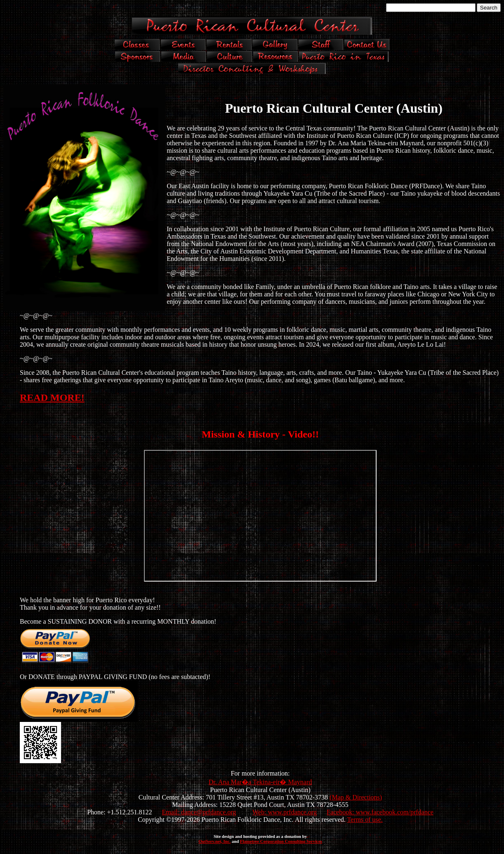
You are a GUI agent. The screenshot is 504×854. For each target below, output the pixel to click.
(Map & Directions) (356, 797)
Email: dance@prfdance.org (199, 812)
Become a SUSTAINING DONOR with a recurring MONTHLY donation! (118, 621)
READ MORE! (52, 397)
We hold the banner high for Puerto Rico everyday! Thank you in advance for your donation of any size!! (90, 604)
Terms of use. (365, 820)
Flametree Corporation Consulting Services (281, 841)
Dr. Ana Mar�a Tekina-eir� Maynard (260, 782)
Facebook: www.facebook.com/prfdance (380, 812)
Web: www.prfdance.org (285, 812)
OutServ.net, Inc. (214, 841)
